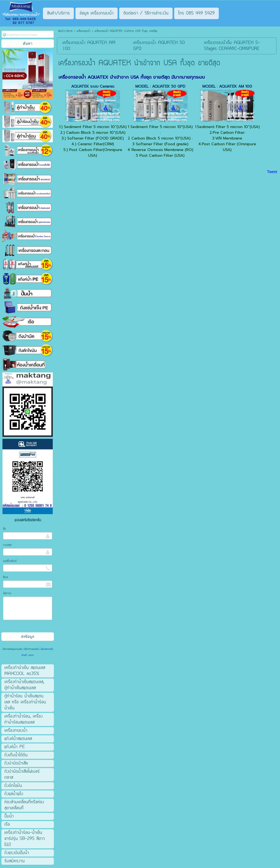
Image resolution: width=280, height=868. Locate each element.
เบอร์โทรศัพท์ (10, 561)
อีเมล (5, 577)
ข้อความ (7, 593)
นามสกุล (7, 545)
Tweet (272, 172)
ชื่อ (4, 529)
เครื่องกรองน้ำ (84, 31)
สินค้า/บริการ (65, 31)
